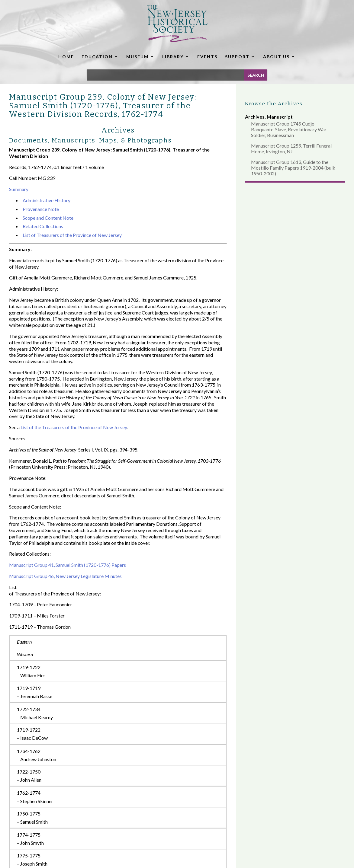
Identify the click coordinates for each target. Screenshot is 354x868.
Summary (19, 189)
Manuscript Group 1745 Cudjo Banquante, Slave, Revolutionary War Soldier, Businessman (289, 129)
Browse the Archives (274, 104)
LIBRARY (173, 57)
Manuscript (280, 117)
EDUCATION (97, 57)
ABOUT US (276, 57)
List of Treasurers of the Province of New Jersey (72, 235)
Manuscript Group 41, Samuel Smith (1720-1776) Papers (68, 565)
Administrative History (47, 200)
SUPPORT (237, 57)
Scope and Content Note (48, 218)
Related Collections (43, 226)
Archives (255, 117)
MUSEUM (137, 57)
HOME (66, 57)
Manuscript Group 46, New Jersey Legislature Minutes (65, 576)
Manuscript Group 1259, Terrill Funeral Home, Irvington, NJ (291, 148)
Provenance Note (41, 209)
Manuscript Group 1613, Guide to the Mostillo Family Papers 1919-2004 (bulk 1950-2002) (293, 168)
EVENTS (207, 57)
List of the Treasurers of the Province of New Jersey (74, 427)
